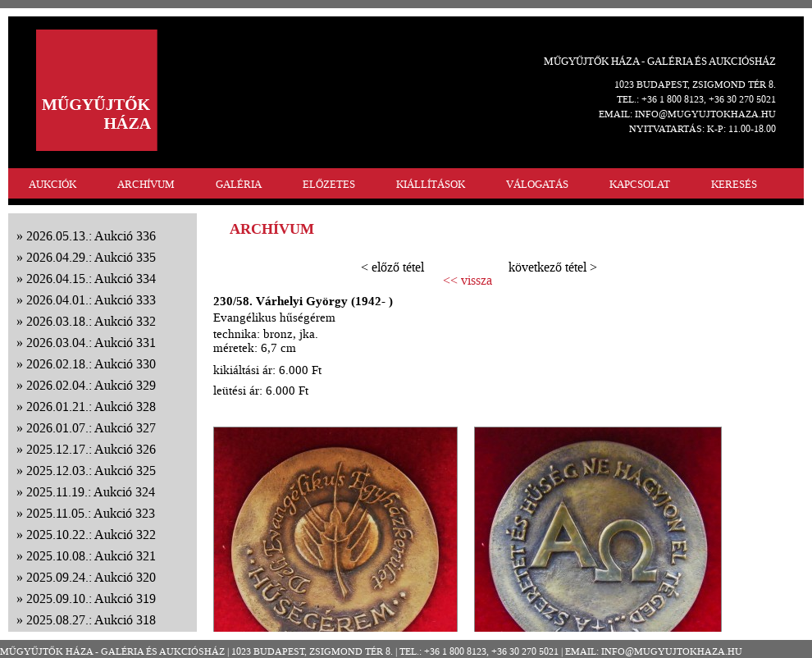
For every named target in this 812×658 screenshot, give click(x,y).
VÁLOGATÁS (537, 184)
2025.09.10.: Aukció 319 (91, 599)
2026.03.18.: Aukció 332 (91, 321)
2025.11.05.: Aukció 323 (91, 513)
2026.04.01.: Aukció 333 (91, 300)
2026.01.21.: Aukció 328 (91, 407)
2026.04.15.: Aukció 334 (91, 279)
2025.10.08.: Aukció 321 (91, 556)
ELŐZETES (329, 184)
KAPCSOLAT (640, 184)
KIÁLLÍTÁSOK (431, 184)
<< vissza (468, 281)
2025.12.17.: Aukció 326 (91, 449)
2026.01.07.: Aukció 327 (91, 428)
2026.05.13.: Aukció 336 (91, 236)
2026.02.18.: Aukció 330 (91, 364)
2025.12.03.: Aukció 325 (91, 471)
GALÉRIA (239, 184)
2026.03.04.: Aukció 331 (91, 343)
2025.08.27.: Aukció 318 (91, 620)
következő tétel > (553, 267)
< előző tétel (392, 267)
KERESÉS (734, 184)
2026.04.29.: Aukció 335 (91, 257)
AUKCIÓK (52, 184)
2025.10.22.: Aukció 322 (91, 535)
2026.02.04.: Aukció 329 (91, 385)
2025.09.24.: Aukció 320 (91, 577)
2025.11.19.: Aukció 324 (91, 492)
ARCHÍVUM (146, 184)
